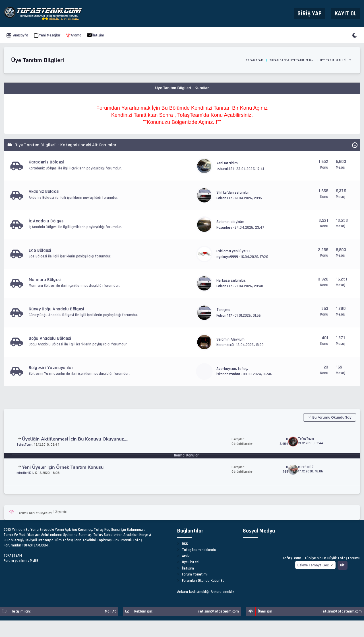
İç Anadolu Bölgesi (47, 221)
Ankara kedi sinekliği (194, 592)
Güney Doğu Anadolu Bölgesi (56, 309)
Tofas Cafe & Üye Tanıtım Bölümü (292, 60)
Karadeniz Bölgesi (46, 162)
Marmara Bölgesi (45, 280)
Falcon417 (224, 198)
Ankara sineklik (223, 592)
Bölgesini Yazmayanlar (51, 368)
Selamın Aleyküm (231, 339)
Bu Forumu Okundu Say (330, 417)
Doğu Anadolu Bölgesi (50, 338)
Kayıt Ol (346, 13)
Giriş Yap (310, 13)
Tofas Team (255, 60)
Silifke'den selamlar (233, 192)
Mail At (110, 611)
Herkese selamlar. (231, 280)
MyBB (34, 561)
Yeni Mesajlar (47, 35)
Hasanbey (224, 228)
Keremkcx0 (225, 345)
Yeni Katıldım (227, 163)
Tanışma (224, 310)
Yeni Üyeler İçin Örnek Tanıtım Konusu (63, 467)
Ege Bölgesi (40, 250)
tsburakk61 (225, 169)
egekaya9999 (227, 257)
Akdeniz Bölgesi (44, 191)
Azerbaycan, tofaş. (232, 369)
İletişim (95, 35)
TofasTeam (24, 445)
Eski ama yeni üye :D (233, 251)
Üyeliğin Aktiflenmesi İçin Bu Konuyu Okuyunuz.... (75, 439)
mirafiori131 (25, 473)
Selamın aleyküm (230, 222)
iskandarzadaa (228, 374)
